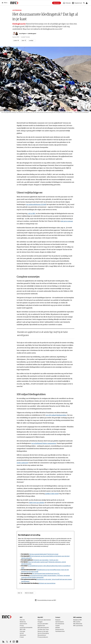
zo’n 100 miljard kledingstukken (56, 415)
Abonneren (57, 3)
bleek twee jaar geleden (37, 503)
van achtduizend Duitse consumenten (44, 444)
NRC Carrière (77, 622)
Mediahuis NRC (78, 620)
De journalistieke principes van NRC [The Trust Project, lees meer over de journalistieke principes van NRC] (45, 600)
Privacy (22, 626)
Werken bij (23, 622)
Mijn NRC (40, 617)
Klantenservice (60, 629)
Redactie (58, 620)
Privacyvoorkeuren (43, 637)
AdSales (58, 627)
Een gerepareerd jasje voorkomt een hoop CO (46, 574)
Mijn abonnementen (43, 627)
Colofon (58, 626)
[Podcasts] (67, 3)
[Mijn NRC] (87, 3)
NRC (21, 617)
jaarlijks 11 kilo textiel (52, 494)
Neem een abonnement (44, 620)
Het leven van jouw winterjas (47, 583)
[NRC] (7, 617)
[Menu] (5, 3)
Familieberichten (60, 631)
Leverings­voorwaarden (26, 627)
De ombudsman (60, 624)
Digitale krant (41, 626)
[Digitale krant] (77, 3)
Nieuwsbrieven (42, 635)
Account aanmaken (43, 624)
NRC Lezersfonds (78, 626)
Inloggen (40, 622)
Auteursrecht (23, 624)
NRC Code (23, 629)
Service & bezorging (43, 633)
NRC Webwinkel (78, 624)
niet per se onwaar (67, 221)
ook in (32, 214)
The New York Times (43, 629)
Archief (22, 633)
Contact (58, 617)
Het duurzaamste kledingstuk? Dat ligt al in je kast (44, 554)
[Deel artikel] (24, 40)
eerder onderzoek (22, 463)
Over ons (22, 620)
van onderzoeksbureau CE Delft (36, 205)
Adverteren (23, 635)
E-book (22, 637)
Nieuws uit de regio (43, 631)
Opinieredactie (60, 622)
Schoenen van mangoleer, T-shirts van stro (46, 560)
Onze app (22, 631)
